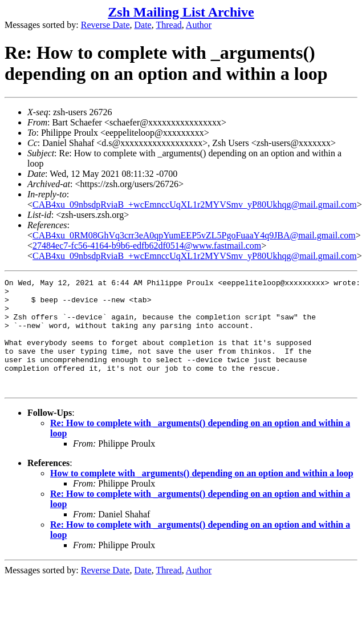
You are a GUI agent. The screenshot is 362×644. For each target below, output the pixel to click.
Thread (168, 25)
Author (199, 25)
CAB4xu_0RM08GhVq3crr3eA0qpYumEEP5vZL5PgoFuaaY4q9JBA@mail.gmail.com (194, 235)
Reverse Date (105, 25)
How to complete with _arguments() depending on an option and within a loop (202, 495)
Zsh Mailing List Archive (181, 12)
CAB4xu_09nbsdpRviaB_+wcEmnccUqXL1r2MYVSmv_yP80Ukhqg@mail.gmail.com (195, 204)
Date (143, 25)
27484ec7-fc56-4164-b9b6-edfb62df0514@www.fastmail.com (147, 246)
